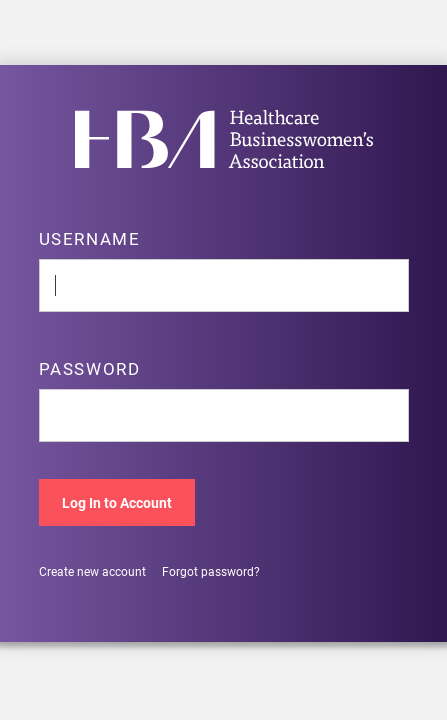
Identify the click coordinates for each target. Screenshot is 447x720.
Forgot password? (211, 571)
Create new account (92, 571)
